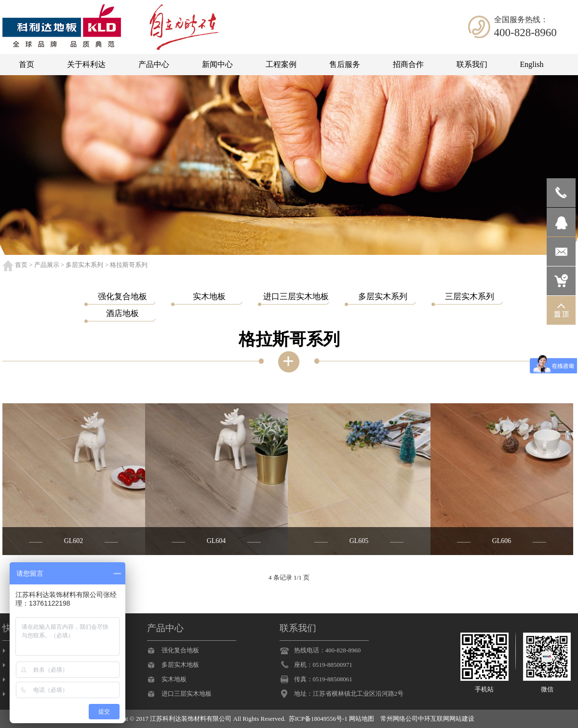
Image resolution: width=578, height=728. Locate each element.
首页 (21, 265)
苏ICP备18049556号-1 (318, 719)
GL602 (74, 541)
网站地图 (362, 719)
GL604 (216, 541)
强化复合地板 (180, 650)
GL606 (502, 541)
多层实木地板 (180, 665)
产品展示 (47, 265)
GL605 (359, 541)
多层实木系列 (84, 265)
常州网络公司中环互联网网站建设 (427, 719)
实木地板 (174, 679)
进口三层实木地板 (187, 694)
